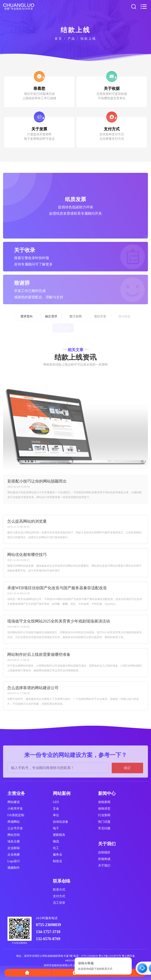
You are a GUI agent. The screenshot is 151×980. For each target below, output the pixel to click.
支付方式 (59, 896)
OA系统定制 (16, 815)
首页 (59, 39)
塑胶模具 (59, 835)
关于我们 (104, 866)
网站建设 (14, 802)
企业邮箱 (14, 848)
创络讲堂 (104, 809)
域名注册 (14, 841)
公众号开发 (15, 828)
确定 (127, 787)
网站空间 (14, 835)
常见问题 (104, 828)
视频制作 (14, 868)
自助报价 (104, 852)
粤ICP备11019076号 (110, 956)
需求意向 (27, 316)
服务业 (58, 855)
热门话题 (104, 822)
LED (56, 802)
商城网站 (14, 822)
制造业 (58, 861)
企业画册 (14, 855)
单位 (56, 815)
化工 (56, 848)
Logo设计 (14, 861)
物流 (56, 841)
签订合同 (75, 316)
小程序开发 (15, 809)
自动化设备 (61, 822)
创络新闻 (104, 802)
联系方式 (59, 890)
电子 (56, 828)
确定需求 (51, 316)
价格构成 (104, 859)
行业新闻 (104, 815)
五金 (56, 809)
